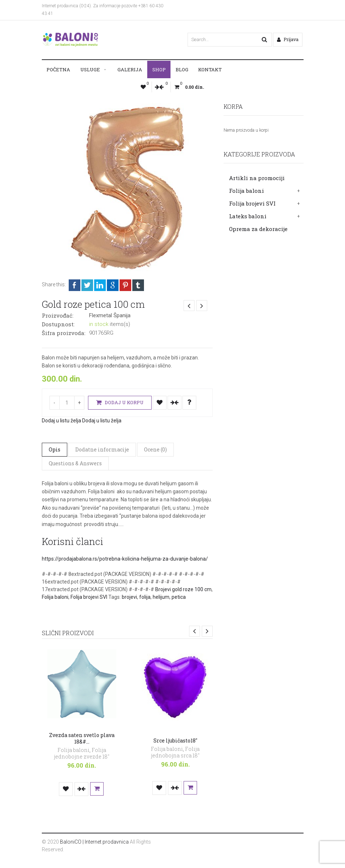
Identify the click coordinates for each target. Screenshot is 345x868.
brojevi (129, 597)
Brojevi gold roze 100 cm (183, 589)
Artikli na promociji (257, 178)
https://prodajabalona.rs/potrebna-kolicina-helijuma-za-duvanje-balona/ (125, 559)
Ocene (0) (155, 449)
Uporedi (174, 403)
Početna (58, 69)
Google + (113, 285)
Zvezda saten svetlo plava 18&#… (82, 738)
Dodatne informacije (102, 449)
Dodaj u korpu (120, 403)
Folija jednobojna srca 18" (175, 752)
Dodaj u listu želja (160, 403)
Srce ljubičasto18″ (175, 740)
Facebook (75, 285)
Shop (159, 69)
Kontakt (210, 69)
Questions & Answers (75, 463)
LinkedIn (100, 285)
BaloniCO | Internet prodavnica (94, 842)
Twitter (87, 285)
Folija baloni (246, 191)
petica (179, 597)
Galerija (130, 69)
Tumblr (138, 285)
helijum (161, 597)
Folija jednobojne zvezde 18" (82, 753)
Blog (182, 69)
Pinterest (125, 285)
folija (145, 597)
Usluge (90, 69)
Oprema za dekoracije (258, 229)
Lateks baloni (248, 216)
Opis (55, 449)
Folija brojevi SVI (252, 203)
